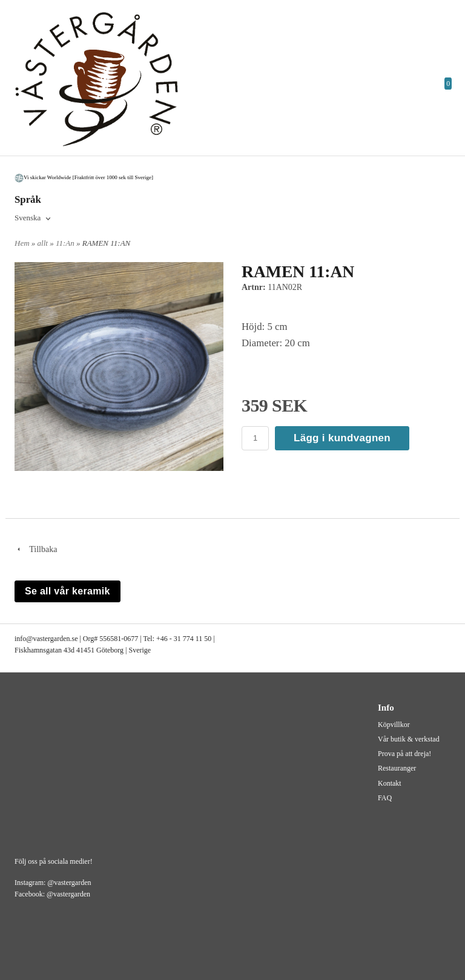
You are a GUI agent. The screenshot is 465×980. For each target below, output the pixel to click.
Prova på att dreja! (404, 754)
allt (44, 243)
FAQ (385, 798)
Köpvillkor (394, 725)
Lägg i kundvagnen (342, 438)
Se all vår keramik (68, 591)
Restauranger (397, 768)
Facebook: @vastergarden (52, 894)
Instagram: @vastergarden (53, 883)
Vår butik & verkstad (409, 739)
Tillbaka (36, 549)
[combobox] (34, 219)
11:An (66, 243)
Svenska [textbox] (28, 218)
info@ (24, 639)
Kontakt (390, 783)
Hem (22, 243)
